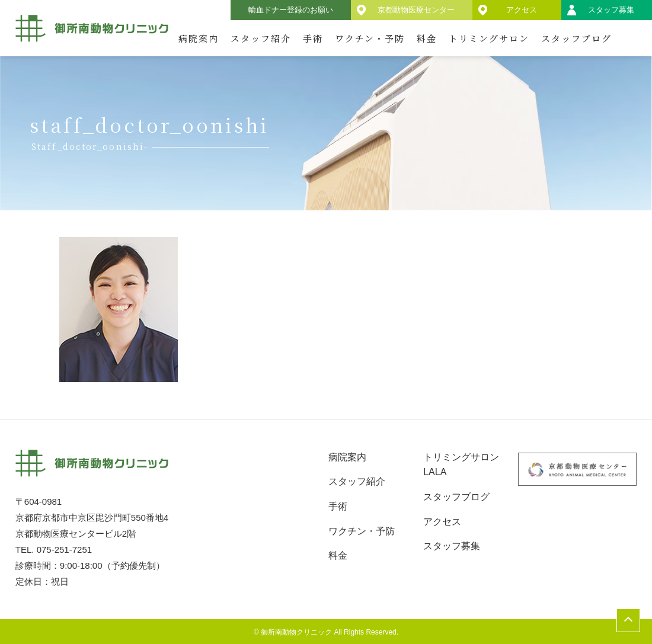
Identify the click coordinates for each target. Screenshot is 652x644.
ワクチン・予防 (370, 38)
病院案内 (199, 38)
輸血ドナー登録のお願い (291, 10)
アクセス (522, 10)
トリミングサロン (489, 38)
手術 (313, 38)
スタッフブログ (576, 38)
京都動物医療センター (416, 10)
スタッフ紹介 (261, 38)
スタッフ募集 (611, 10)
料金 (427, 38)
